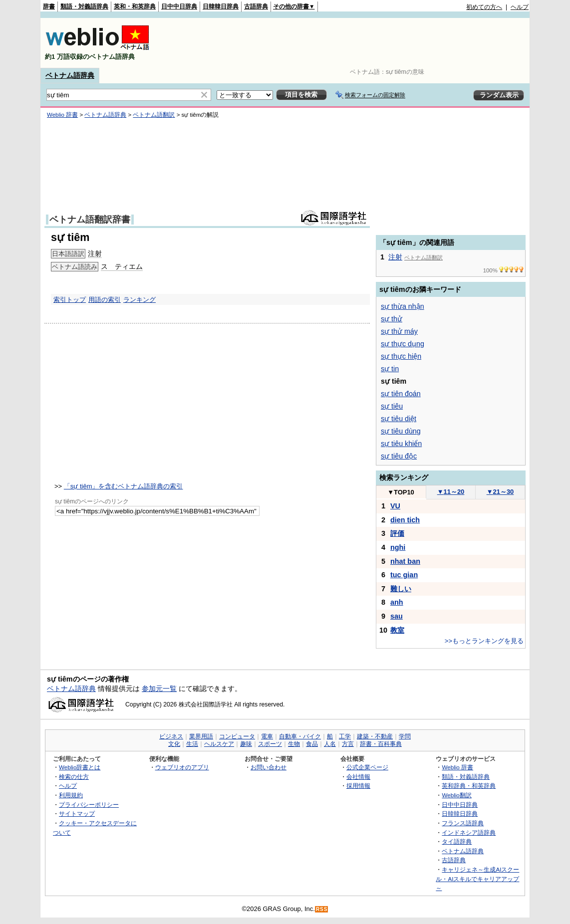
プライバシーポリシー (89, 805)
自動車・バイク (300, 736)
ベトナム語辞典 (70, 75)
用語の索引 (105, 300)
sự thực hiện (401, 356)
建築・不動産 (375, 736)
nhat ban (405, 561)
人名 (330, 744)
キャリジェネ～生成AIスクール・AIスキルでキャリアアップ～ (477, 879)
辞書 (49, 6)
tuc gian (404, 575)
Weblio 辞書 (62, 115)
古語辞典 (256, 6)
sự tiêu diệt (399, 419)
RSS (322, 909)
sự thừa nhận (403, 306)
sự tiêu (392, 406)
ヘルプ (520, 7)
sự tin (390, 369)
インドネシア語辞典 (469, 832)
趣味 (246, 744)
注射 (95, 253)
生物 (294, 744)
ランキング (140, 300)
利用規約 (71, 795)
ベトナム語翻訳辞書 (90, 220)
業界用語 (201, 736)
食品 (312, 744)
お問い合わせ (269, 767)
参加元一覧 (159, 689)
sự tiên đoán (401, 394)
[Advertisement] (347, 43)
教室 (397, 630)
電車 (267, 736)
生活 (192, 744)
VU (395, 506)
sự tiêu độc (399, 456)
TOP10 (401, 492)
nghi (398, 547)
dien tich (405, 520)
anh (397, 602)
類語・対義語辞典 (84, 6)
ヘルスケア (219, 744)
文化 (174, 744)
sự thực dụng (403, 344)
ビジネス (171, 736)
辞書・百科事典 (381, 744)
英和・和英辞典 (135, 6)
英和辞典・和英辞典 (469, 786)
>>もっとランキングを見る (484, 641)
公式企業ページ (367, 767)
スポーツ (270, 744)
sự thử (392, 319)
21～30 (500, 492)
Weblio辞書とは (80, 767)
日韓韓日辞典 (221, 6)
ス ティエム (122, 266)
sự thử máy (399, 331)
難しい (401, 589)
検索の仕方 (74, 777)
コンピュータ (237, 736)
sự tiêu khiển (401, 444)
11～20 (451, 492)
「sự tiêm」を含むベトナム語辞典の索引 (124, 486)
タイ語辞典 (457, 841)
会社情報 (358, 777)
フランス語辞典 (463, 823)
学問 (405, 736)
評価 (397, 533)
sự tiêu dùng (401, 431)
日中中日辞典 (179, 6)
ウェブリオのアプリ (182, 767)
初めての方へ (484, 7)
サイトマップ (77, 813)
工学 (345, 736)
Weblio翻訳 (456, 795)
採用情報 (358, 786)
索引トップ (70, 300)
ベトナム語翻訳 (154, 115)
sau (397, 616)
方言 (348, 744)
